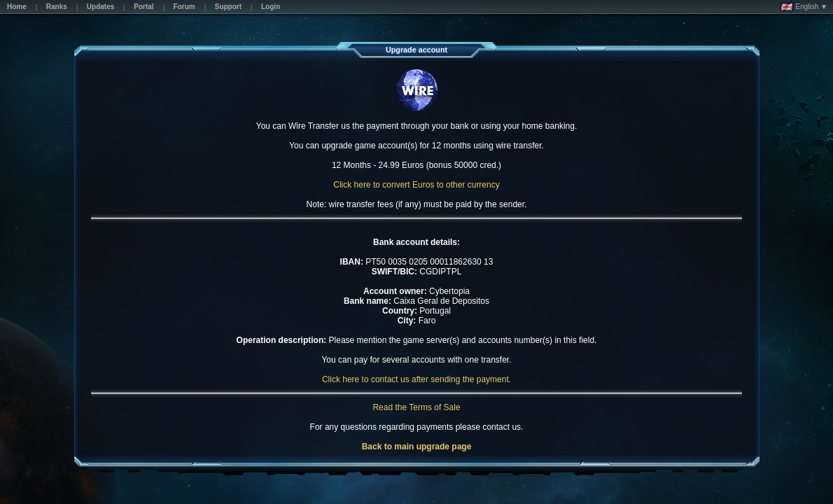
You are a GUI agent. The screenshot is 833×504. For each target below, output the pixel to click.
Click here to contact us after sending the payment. (416, 379)
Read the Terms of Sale (416, 407)
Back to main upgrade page (417, 447)
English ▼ (804, 7)
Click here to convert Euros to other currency (416, 185)
